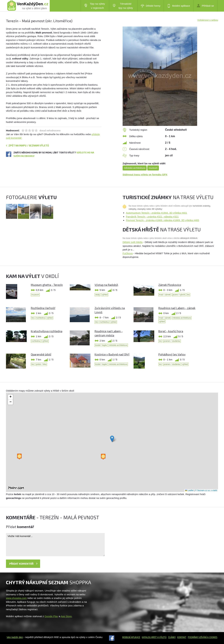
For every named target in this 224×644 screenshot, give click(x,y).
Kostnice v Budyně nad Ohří (112, 354)
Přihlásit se (205, 6)
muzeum (153, 168)
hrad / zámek (165, 295)
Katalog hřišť (149, 637)
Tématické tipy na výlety (123, 6)
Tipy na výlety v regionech (95, 6)
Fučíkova (128, 253)
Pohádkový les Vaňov (172, 354)
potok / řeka (41, 364)
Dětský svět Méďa (133, 242)
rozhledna (41, 318)
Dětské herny (151, 6)
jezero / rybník (179, 295)
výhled (105, 295)
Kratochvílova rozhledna (47, 331)
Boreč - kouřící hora (171, 331)
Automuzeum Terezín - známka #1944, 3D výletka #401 (156, 213)
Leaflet (189, 490)
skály (98, 295)
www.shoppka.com (16, 598)
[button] (112, 439)
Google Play (51, 616)
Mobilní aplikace (179, 6)
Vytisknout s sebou (208, 20)
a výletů (162, 637)
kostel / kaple (101, 345)
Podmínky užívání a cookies (203, 637)
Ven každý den (15, 637)
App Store (66, 616)
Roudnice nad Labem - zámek (177, 308)
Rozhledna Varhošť (43, 308)
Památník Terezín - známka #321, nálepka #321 (152, 217)
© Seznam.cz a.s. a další (206, 490)
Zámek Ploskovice (170, 285)
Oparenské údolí (41, 354)
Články (172, 637)
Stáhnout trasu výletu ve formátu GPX (145, 174)
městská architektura (135, 168)
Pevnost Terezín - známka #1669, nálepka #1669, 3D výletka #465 (163, 220)
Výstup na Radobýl (106, 285)
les (188, 295)
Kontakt (182, 637)
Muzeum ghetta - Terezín (47, 285)
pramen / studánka (172, 341)
